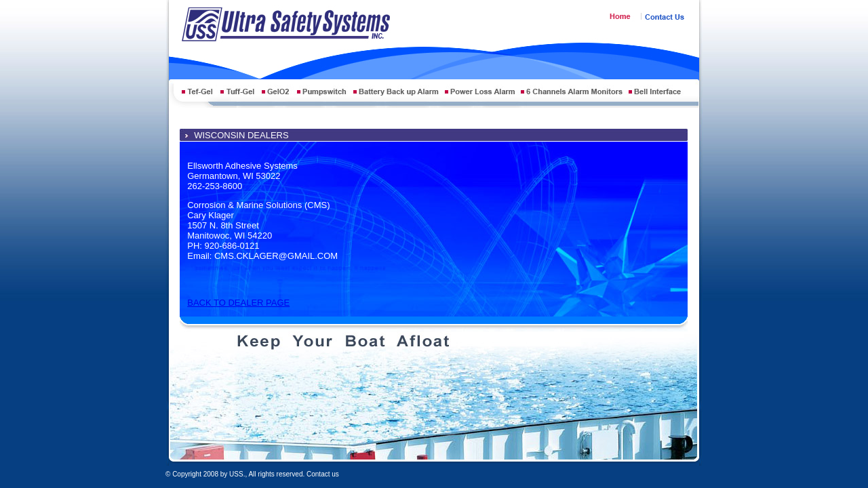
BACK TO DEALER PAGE (238, 303)
